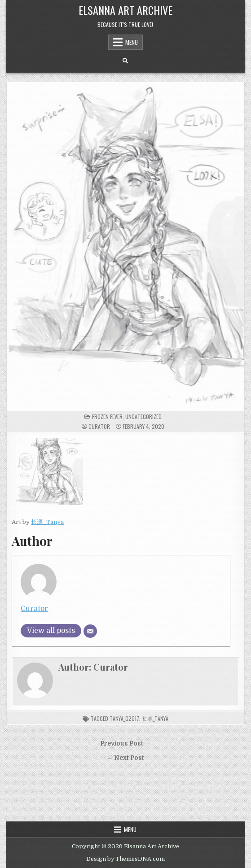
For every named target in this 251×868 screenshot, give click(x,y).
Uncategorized (143, 417)
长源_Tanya (47, 522)
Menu (132, 42)
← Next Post (126, 758)
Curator (99, 427)
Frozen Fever (107, 417)
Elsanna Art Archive (125, 10)
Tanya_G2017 (124, 718)
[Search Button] (125, 61)
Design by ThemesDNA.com (125, 859)
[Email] (90, 631)
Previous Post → (125, 744)
